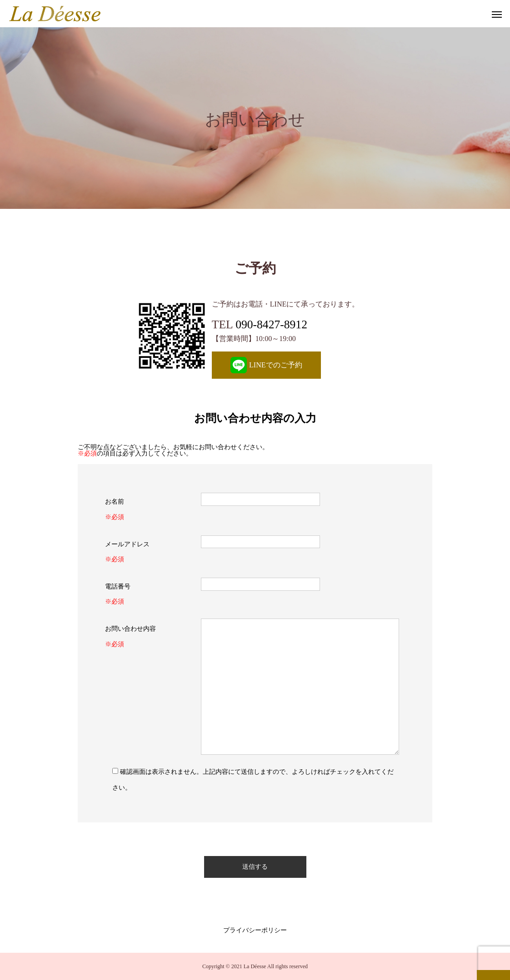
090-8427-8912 (271, 324)
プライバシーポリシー (255, 930)
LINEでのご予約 (266, 365)
